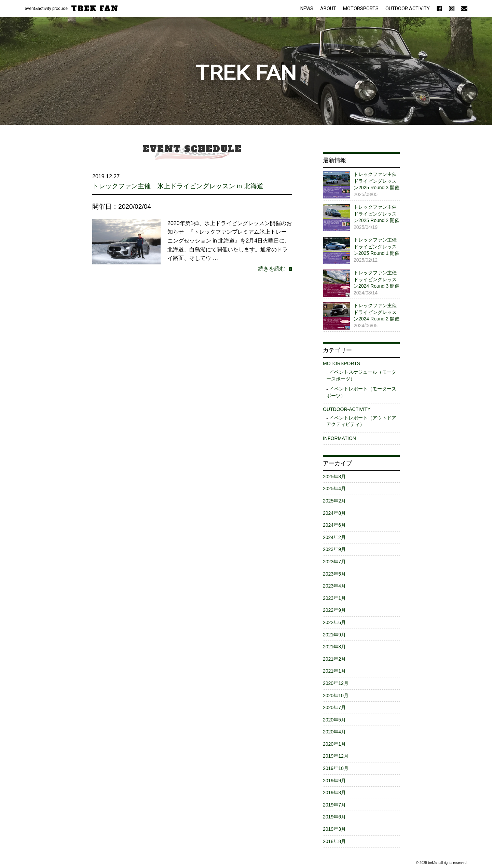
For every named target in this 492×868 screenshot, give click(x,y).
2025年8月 (334, 477)
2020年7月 (334, 707)
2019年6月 (334, 817)
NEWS (307, 9)
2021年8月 (334, 647)
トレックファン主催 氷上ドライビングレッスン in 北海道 (178, 186)
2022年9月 (334, 610)
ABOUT (328, 9)
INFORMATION (339, 438)
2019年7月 (334, 805)
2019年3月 (334, 829)
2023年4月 (334, 586)
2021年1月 (334, 671)
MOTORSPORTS (361, 9)
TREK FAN (95, 9)
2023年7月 (334, 562)
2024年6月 (334, 525)
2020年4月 (334, 732)
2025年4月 (334, 488)
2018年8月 (334, 841)
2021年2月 (334, 659)
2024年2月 (334, 537)
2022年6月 (334, 622)
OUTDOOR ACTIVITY (408, 9)
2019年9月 (334, 781)
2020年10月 (336, 695)
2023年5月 (334, 574)
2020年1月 (334, 744)
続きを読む (272, 268)
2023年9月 (334, 549)
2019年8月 (334, 793)
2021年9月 (334, 635)
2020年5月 (334, 720)
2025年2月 (334, 501)
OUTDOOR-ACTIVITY (347, 409)
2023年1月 (334, 598)
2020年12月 (336, 683)
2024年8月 (334, 513)
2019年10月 (336, 768)
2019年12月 (336, 756)
